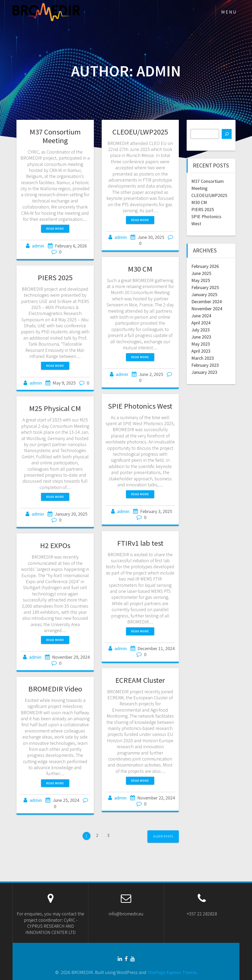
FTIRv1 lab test (140, 543)
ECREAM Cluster (140, 680)
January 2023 (204, 372)
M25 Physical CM (55, 408)
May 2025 (201, 280)
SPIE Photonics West (140, 406)
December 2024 (207, 302)
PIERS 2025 (55, 278)
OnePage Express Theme (172, 972)
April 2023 (201, 351)
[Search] (227, 134)
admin (38, 246)
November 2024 (207, 309)
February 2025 (205, 287)
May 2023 (201, 344)
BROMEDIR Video (55, 689)
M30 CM (140, 269)
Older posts (163, 836)
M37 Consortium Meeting (55, 136)
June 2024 (201, 316)
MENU (229, 12)
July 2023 (201, 330)
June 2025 (201, 273)
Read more (55, 229)
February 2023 (205, 365)
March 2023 (203, 358)
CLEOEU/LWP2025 (140, 132)
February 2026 (205, 266)
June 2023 (201, 337)
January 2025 (204, 294)
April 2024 (201, 323)
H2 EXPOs (55, 545)
